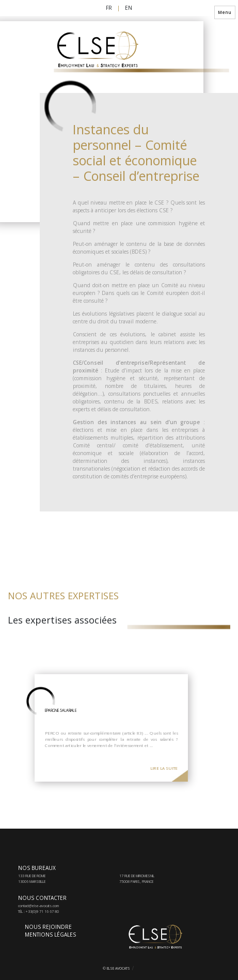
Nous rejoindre (48, 927)
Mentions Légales (50, 935)
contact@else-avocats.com (38, 906)
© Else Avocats (116, 968)
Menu (225, 12)
